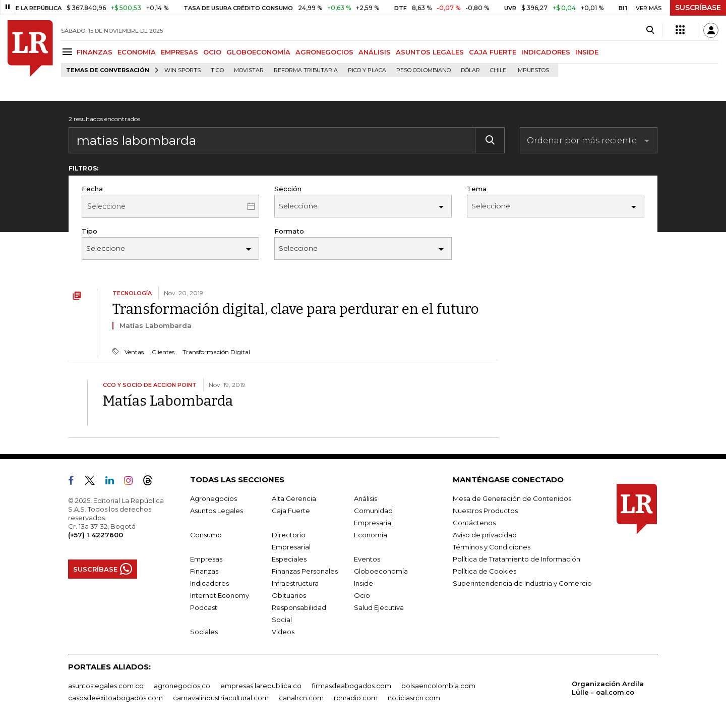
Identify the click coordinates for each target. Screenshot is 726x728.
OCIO (212, 52)
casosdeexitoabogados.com (115, 698)
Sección (288, 189)
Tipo (89, 231)
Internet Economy (220, 595)
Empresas (206, 559)
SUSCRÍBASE (698, 8)
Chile (498, 70)
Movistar (249, 70)
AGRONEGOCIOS (324, 52)
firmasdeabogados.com (351, 686)
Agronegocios (214, 498)
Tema (477, 189)
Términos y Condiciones (492, 547)
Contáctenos (474, 523)
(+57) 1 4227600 (96, 535)
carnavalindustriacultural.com (221, 698)
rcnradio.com (356, 698)
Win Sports (183, 70)
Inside (364, 583)
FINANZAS (95, 52)
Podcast (204, 607)
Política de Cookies (485, 571)
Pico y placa (367, 70)
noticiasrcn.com (414, 698)
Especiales (289, 559)
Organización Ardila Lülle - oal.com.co (608, 688)
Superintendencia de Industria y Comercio (522, 583)
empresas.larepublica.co (261, 686)
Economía (371, 535)
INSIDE (587, 52)
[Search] (650, 30)
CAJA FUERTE (493, 52)
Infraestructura (295, 583)
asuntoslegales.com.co (106, 686)
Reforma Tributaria (306, 70)
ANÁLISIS (375, 52)
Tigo (217, 70)
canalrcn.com (301, 698)
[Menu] (69, 52)
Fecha (92, 189)
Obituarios (289, 595)
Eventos (367, 559)
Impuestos (533, 70)
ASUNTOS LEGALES (430, 52)
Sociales (204, 632)
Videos (283, 632)
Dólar (470, 70)
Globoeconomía (381, 571)
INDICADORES (546, 52)
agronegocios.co (182, 686)
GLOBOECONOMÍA (258, 52)
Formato (289, 231)
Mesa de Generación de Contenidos (512, 498)
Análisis (366, 498)
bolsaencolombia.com (438, 686)
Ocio (362, 595)
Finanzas (204, 571)
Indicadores (209, 583)
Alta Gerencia (294, 498)
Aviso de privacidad (485, 535)
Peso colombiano (423, 70)
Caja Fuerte (291, 511)
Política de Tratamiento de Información (517, 559)
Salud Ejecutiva (379, 607)
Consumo (206, 535)
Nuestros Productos (485, 511)
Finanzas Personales (305, 571)
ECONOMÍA (137, 52)
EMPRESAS (179, 52)
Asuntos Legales (217, 511)
